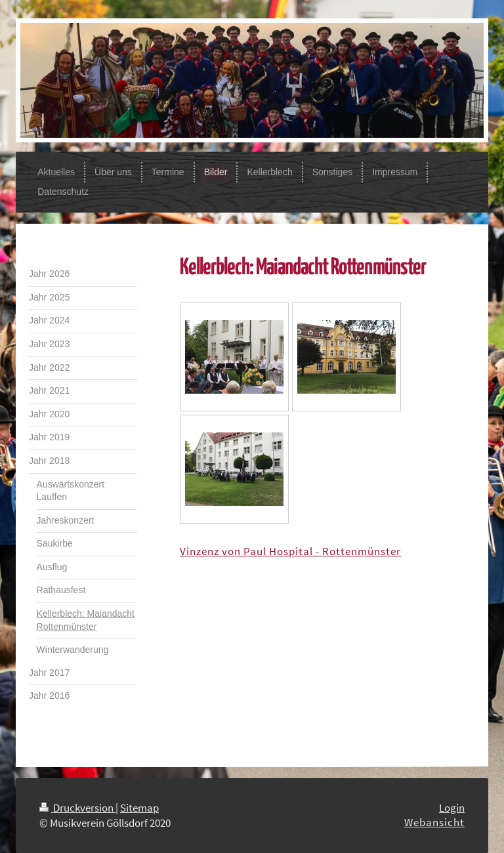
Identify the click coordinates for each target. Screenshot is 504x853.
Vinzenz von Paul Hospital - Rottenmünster (290, 551)
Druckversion (77, 808)
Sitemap (139, 808)
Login (452, 808)
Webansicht (434, 822)
